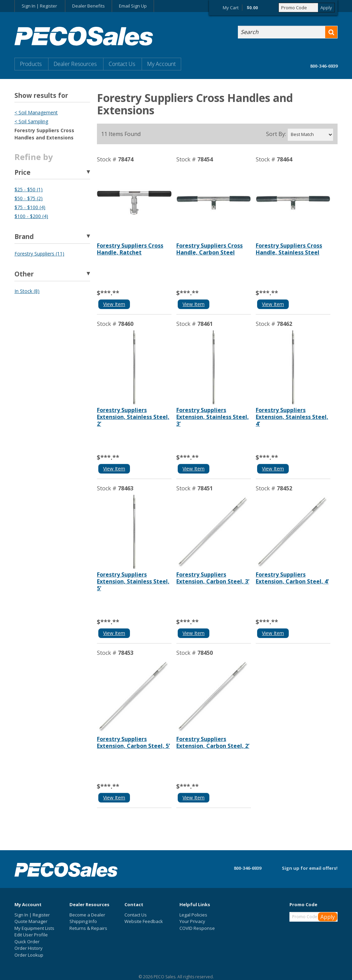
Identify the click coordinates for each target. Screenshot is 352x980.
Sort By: (276, 134)
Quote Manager (31, 921)
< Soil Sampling (31, 121)
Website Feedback (144, 921)
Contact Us (122, 64)
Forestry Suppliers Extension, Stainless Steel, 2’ (133, 417)
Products (31, 64)
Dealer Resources (75, 64)
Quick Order (27, 942)
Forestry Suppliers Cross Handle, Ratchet (130, 249)
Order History (29, 948)
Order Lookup (29, 955)
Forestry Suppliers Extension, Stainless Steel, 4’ (292, 417)
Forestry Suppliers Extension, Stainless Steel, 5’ (133, 581)
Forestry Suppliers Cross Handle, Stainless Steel (289, 249)
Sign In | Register (39, 6)
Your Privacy (192, 921)
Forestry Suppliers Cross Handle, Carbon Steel (210, 249)
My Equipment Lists (34, 928)
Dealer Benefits (89, 6)
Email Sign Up (133, 6)
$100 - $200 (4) (31, 216)
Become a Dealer (87, 915)
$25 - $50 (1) (29, 189)
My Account (161, 64)
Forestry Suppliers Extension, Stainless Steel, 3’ (213, 417)
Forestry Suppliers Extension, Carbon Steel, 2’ (213, 742)
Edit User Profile (31, 935)
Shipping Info (83, 921)
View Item (114, 304)
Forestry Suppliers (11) (39, 254)
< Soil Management (36, 112)
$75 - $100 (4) (30, 207)
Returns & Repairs (88, 928)
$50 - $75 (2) (29, 198)
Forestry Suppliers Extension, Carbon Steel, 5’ (133, 742)
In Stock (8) (27, 291)
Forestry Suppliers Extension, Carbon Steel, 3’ (213, 578)
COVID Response (197, 928)
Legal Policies (193, 915)
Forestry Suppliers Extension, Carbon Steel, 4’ (292, 578)
